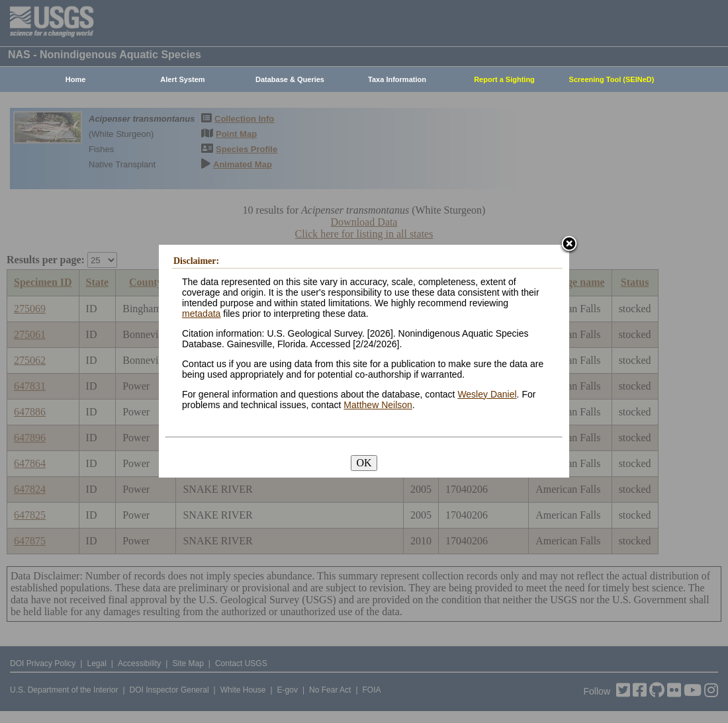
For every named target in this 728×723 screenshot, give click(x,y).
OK (364, 463)
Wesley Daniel (487, 394)
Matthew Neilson (378, 405)
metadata (201, 314)
